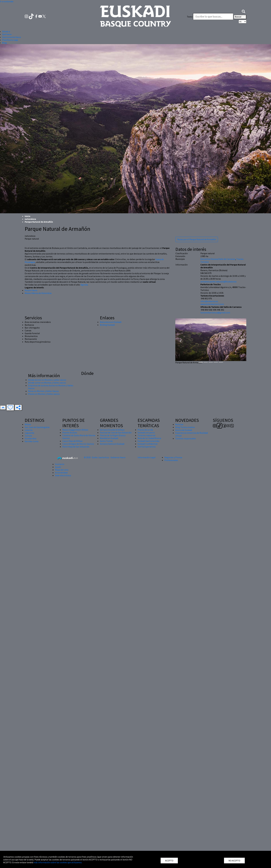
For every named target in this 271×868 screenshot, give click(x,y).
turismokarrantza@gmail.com (215, 313)
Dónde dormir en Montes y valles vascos (47, 380)
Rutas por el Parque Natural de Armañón (197, 239)
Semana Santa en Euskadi (112, 444)
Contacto (60, 464)
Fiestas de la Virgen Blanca (113, 435)
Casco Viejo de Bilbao (72, 441)
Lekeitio (29, 430)
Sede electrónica (63, 475)
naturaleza (30, 219)
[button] (243, 11)
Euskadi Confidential (148, 444)
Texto (190, 17)
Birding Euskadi (107, 325)
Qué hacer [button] (7, 34)
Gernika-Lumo (32, 441)
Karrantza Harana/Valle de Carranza (218, 259)
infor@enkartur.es (209, 301)
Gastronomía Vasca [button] (11, 37)
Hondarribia (30, 438)
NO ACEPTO (234, 861)
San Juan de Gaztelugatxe (37, 427)
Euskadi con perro (146, 433)
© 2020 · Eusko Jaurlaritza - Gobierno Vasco (105, 457)
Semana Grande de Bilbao (112, 430)
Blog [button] (4, 43)
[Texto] (213, 16)
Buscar (240, 17)
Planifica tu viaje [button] (10, 40)
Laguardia (29, 433)
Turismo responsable (186, 438)
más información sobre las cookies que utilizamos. (58, 862)
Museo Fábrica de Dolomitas (38, 293)
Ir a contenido (7, 1)
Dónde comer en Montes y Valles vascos (47, 383)
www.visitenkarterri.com (212, 304)
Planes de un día (145, 430)
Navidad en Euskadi (109, 438)
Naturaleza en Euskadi (111, 322)
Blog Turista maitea (185, 427)
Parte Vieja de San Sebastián (76, 447)
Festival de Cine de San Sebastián (116, 433)
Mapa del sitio (62, 470)
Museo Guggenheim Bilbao (75, 430)
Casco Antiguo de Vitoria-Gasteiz (78, 444)
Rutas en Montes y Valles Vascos (43, 391)
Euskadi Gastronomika (148, 441)
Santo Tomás (106, 441)
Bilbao (28, 424)
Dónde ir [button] (6, 31)
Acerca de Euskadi (184, 430)
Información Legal (147, 457)
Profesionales (171, 460)
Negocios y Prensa (173, 457)
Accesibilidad (61, 473)
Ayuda (58, 467)
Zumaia (28, 436)
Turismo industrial (147, 435)
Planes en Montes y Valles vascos (44, 394)
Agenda (84, 285)
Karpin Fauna (31, 290)
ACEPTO (169, 861)
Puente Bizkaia (70, 433)
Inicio (28, 216)
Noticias (179, 424)
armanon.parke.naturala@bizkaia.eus (218, 282)
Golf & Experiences (147, 447)
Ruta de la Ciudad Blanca (149, 438)
